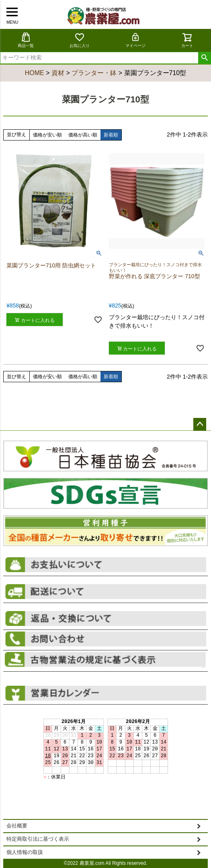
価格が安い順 (47, 135)
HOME (35, 73)
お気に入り (80, 40)
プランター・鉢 (94, 73)
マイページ (135, 40)
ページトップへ (200, 424)
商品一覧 (26, 40)
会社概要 (17, 826)
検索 (204, 58)
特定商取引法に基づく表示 (38, 839)
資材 (58, 73)
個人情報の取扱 (25, 852)
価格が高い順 (83, 135)
